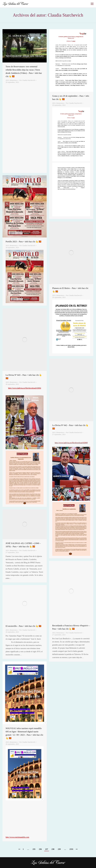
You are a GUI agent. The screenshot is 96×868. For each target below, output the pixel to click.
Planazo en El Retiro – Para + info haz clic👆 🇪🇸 (70, 290)
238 (53, 849)
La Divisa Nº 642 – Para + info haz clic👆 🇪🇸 (70, 427)
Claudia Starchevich (65, 15)
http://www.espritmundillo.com (17, 837)
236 (40, 849)
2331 (71, 849)
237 (47, 849)
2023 (7, 80)
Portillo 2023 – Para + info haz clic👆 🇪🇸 (23, 242)
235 (34, 849)
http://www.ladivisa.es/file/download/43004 (25, 388)
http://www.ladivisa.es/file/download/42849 (71, 443)
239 (59, 849)
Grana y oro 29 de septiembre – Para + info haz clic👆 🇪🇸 (71, 98)
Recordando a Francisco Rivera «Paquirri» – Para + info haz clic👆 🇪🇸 (71, 627)
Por (27, 80)
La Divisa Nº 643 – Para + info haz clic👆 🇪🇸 (24, 377)
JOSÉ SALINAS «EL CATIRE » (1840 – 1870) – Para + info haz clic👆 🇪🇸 (23, 545)
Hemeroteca (14, 80)
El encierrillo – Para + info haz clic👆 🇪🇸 (23, 626)
